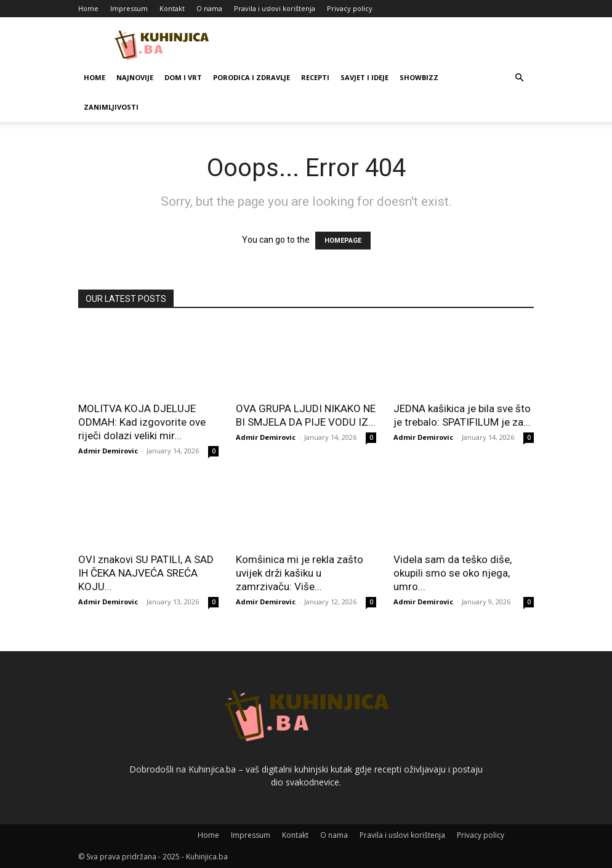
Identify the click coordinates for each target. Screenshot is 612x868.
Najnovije (135, 77)
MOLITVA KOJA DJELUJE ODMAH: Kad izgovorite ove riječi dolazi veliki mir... (142, 422)
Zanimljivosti (111, 107)
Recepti (315, 77)
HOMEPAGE (343, 241)
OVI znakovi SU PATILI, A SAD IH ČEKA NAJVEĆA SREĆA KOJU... (146, 573)
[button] (519, 78)
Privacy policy (350, 8)
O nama (209, 8)
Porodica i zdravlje (252, 77)
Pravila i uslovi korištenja (275, 8)
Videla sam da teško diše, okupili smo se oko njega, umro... (453, 573)
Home (88, 8)
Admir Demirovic (108, 451)
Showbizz (419, 77)
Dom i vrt (183, 77)
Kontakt (172, 8)
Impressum (129, 8)
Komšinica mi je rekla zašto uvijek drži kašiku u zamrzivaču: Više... (300, 573)
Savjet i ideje (364, 77)
